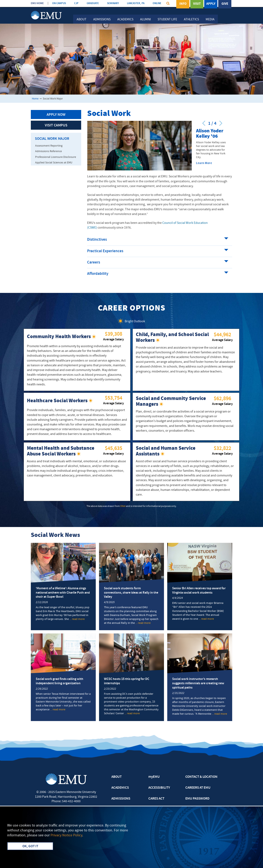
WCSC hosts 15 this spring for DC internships (127, 681)
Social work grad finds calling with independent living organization (59, 681)
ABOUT (117, 777)
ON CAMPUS (59, 3)
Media (210, 20)
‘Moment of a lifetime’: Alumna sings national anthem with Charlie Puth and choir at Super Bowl (63, 593)
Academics (125, 20)
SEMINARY (113, 3)
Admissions (102, 20)
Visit (197, 4)
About (82, 20)
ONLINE (157, 3)
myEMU (154, 777)
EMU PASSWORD (197, 799)
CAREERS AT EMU (198, 788)
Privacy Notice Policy (66, 835)
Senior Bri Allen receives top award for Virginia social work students (199, 591)
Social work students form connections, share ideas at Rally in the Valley (131, 593)
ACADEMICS (120, 788)
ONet (123, 506)
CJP (76, 3)
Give (225, 4)
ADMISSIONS (121, 799)
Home (35, 99)
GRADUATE (93, 3)
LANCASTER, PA (136, 3)
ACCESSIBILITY (159, 788)
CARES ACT (156, 799)
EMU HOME (37, 3)
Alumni (145, 20)
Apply (211, 4)
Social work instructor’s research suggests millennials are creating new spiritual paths (198, 683)
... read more (77, 619)
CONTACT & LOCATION (201, 777)
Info (183, 4)
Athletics (191, 20)
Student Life (167, 20)
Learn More (204, 163)
